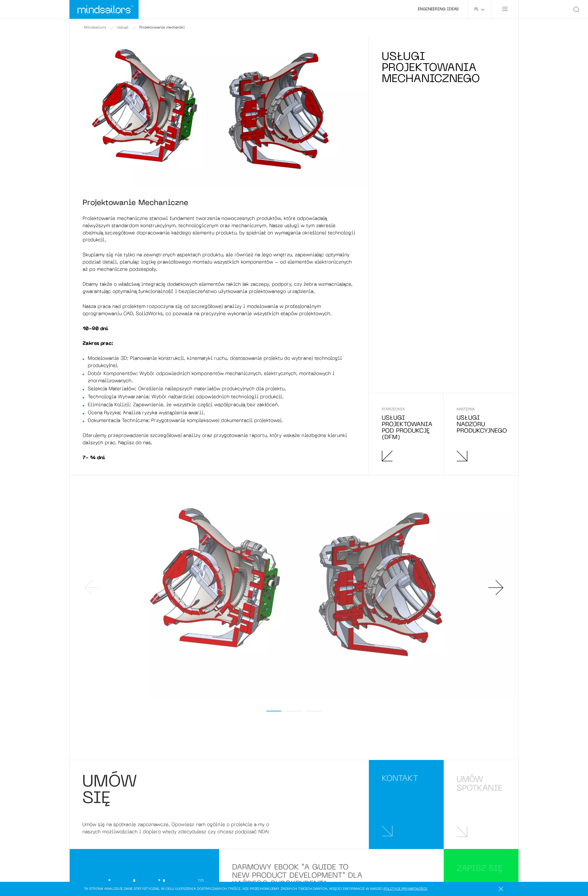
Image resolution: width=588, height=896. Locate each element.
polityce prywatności (405, 889)
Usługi (123, 28)
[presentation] (92, 588)
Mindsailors (95, 28)
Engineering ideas (438, 9)
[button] (274, 711)
